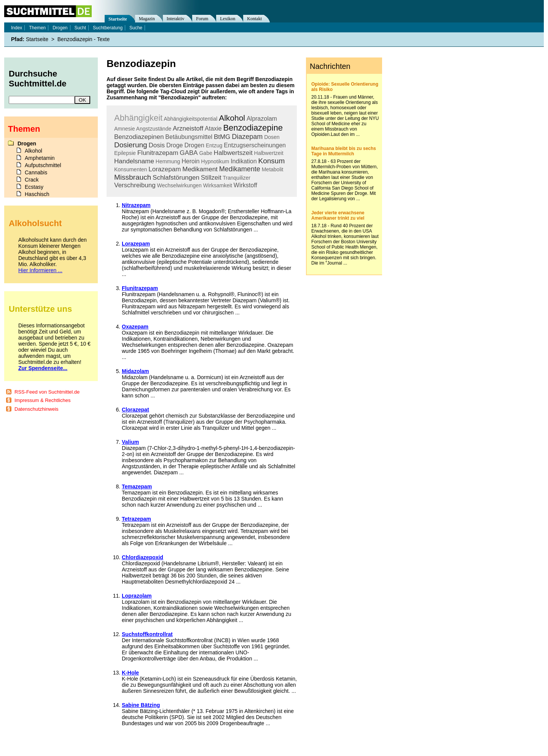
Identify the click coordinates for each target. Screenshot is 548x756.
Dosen (272, 137)
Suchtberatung (108, 28)
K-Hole (130, 673)
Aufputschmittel (43, 165)
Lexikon (228, 19)
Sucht (80, 28)
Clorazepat (135, 410)
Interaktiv (176, 19)
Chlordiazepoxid (143, 557)
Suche (136, 28)
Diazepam (247, 137)
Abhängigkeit (138, 118)
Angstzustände (154, 129)
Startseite (118, 19)
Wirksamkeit (218, 185)
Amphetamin (40, 158)
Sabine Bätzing (141, 705)
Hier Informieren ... (40, 270)
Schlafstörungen (176, 178)
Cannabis (36, 172)
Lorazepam (165, 169)
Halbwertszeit (233, 153)
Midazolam (135, 371)
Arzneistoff (188, 128)
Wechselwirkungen (179, 185)
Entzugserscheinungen (255, 145)
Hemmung (168, 161)
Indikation (244, 161)
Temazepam (137, 486)
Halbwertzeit (269, 153)
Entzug (214, 145)
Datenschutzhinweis (37, 409)
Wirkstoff (245, 185)
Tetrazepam (136, 519)
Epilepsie (125, 153)
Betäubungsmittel (189, 137)
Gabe (205, 153)
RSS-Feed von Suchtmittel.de (47, 392)
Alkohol (232, 118)
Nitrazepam (136, 205)
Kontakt (254, 19)
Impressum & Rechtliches (42, 400)
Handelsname (134, 161)
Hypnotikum (215, 161)
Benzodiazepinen (139, 137)
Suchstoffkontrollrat (147, 634)
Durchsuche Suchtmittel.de (38, 79)
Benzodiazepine (253, 128)
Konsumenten (131, 169)
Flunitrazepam (158, 153)
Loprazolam (137, 596)
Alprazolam (262, 119)
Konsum (272, 161)
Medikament (200, 169)
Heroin (190, 161)
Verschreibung (135, 185)
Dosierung (131, 145)
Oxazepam (135, 327)
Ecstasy (34, 187)
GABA (189, 153)
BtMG (222, 137)
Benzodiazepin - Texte (84, 39)
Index (17, 28)
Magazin (147, 19)
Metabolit (273, 169)
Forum (202, 19)
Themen (37, 28)
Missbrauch (133, 177)
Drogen (194, 145)
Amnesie (124, 129)
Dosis (157, 145)
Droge (175, 145)
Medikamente (240, 169)
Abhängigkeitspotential (190, 119)
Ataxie (213, 128)
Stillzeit (211, 178)
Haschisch (37, 194)
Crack (32, 180)
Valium (130, 442)
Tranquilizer (237, 178)
